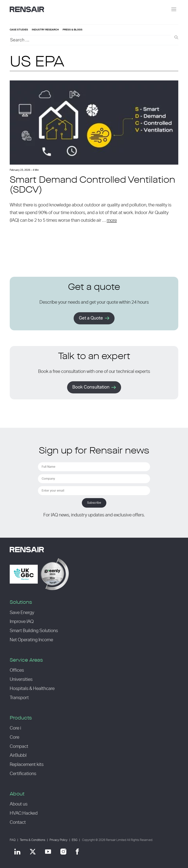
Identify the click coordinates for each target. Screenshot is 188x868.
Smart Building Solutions (34, 631)
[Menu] (174, 9)
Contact (18, 822)
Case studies (19, 30)
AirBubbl (18, 755)
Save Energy (22, 613)
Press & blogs (73, 30)
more (112, 220)
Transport (19, 698)
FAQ (13, 840)
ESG (75, 840)
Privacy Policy (58, 840)
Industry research (45, 30)
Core (14, 737)
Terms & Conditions (33, 840)
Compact (19, 747)
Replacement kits (27, 765)
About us (19, 804)
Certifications (23, 774)
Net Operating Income (31, 640)
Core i (15, 728)
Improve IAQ (22, 622)
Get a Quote (91, 318)
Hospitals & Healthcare (32, 689)
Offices (17, 670)
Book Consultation (91, 387)
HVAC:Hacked (24, 813)
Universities (21, 680)
